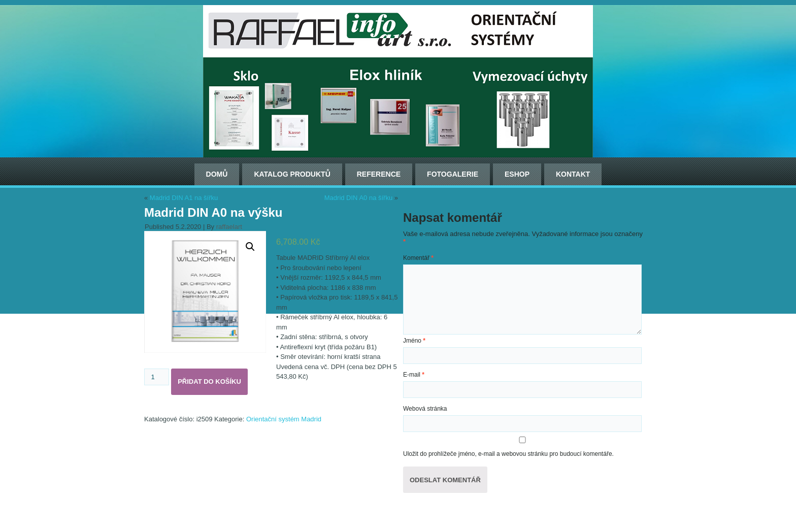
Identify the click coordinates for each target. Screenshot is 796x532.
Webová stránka (425, 409)
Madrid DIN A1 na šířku (184, 198)
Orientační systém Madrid (284, 419)
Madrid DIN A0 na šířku (358, 198)
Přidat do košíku (209, 381)
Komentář (418, 258)
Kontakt (573, 174)
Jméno (414, 341)
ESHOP (517, 174)
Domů (217, 174)
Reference (379, 174)
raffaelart (229, 227)
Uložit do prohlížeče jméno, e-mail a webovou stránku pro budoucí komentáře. (508, 454)
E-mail (414, 375)
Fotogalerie (453, 174)
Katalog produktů (292, 174)
